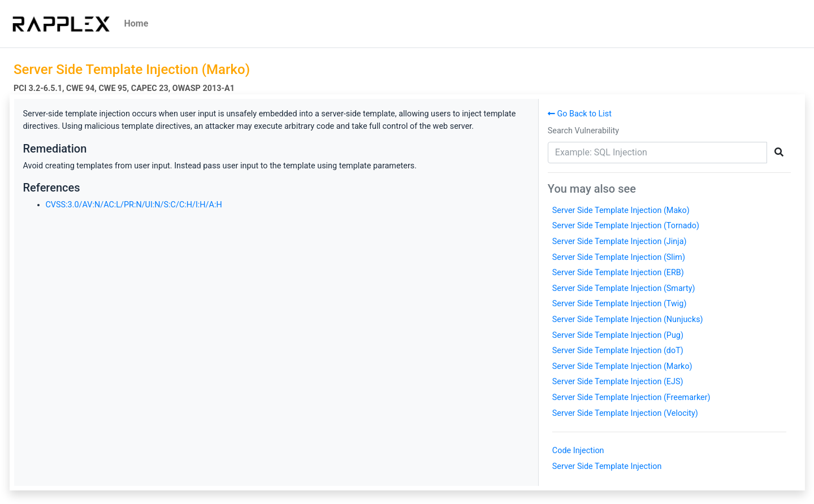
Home (137, 23)
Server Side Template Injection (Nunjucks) (628, 320)
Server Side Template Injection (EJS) (618, 382)
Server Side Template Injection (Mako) (621, 210)
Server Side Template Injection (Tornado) (626, 226)
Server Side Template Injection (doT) (618, 351)
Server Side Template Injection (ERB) (618, 273)
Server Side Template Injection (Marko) (622, 366)
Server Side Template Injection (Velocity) (625, 413)
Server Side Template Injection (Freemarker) (631, 397)
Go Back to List (580, 114)
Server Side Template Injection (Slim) (619, 257)
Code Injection (578, 451)
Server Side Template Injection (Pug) (618, 335)
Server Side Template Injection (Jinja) (620, 242)
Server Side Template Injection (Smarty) (624, 288)
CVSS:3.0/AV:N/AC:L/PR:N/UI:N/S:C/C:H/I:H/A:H (134, 205)
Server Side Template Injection (607, 466)
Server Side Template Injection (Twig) (620, 304)
